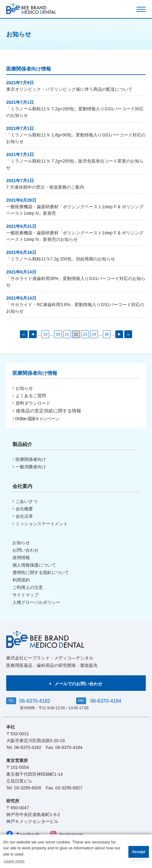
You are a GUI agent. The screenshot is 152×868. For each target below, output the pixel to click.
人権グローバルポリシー (36, 602)
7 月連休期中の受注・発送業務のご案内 (45, 187)
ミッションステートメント (40, 524)
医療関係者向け (29, 459)
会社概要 (23, 509)
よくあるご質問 (29, 396)
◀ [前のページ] (33, 334)
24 (94, 334)
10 (45, 334)
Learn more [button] (14, 861)
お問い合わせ (25, 550)
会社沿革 (23, 516)
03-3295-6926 (28, 788)
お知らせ (23, 388)
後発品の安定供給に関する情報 (47, 411)
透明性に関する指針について (41, 572)
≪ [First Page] (24, 334)
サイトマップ (25, 595)
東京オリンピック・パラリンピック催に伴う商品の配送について (69, 89)
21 (67, 334)
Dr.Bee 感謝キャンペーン (36, 419)
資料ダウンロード (31, 403)
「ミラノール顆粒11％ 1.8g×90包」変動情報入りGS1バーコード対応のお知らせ (76, 138)
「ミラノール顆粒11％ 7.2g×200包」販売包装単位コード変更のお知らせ (75, 164)
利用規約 (21, 580)
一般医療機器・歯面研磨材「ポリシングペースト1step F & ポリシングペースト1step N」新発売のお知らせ (75, 236)
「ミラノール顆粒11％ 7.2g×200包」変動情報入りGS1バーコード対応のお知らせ (75, 112)
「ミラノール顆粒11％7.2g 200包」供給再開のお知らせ (61, 259)
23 (85, 334)
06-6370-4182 (35, 701)
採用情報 (21, 558)
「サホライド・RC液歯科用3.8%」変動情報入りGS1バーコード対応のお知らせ (75, 308)
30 (106, 334)
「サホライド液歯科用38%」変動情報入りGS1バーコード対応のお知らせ (76, 282)
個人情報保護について (34, 565)
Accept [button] (139, 852)
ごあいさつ (25, 501)
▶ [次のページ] (119, 334)
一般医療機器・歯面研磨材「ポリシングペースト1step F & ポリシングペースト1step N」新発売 (75, 210)
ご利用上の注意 (28, 587)
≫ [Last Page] (128, 334)
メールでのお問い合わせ (76, 684)
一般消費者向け (29, 467)
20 (58, 334)
